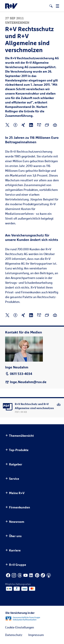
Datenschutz (14, 635)
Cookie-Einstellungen (20, 627)
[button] (51, 6)
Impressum (36, 635)
